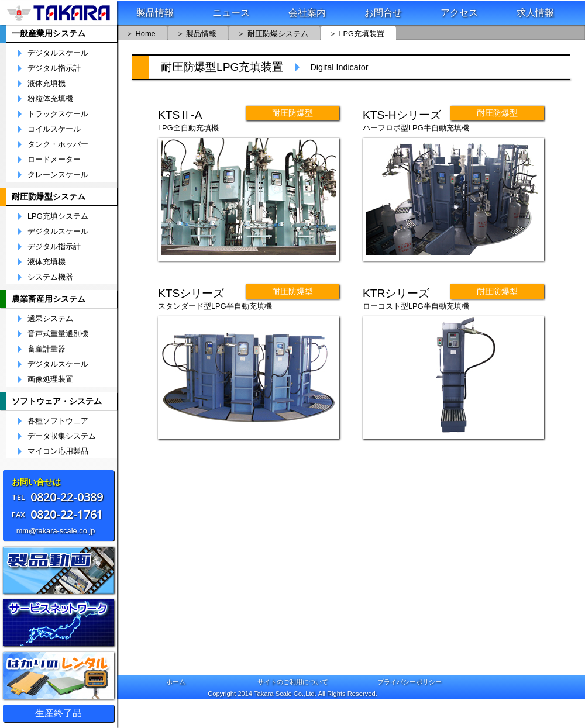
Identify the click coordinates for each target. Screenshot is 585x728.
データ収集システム (62, 436)
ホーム (176, 682)
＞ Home (141, 34)
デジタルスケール (58, 53)
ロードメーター (54, 160)
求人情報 (535, 13)
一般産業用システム (49, 33)
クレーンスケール (58, 175)
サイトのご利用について (293, 682)
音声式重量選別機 (58, 334)
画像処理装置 (50, 379)
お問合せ (383, 13)
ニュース (231, 13)
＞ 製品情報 (197, 34)
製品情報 (155, 13)
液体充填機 (47, 84)
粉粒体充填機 (50, 99)
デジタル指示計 (54, 68)
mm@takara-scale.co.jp (56, 531)
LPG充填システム (58, 216)
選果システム (50, 319)
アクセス (459, 13)
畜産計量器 (47, 349)
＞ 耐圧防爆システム (273, 34)
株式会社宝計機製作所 (58, 13)
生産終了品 (58, 713)
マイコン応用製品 (58, 451)
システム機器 (50, 277)
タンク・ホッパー (58, 144)
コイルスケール (54, 129)
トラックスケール (58, 114)
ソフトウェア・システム (57, 401)
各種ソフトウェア (58, 421)
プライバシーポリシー (409, 682)
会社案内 (307, 13)
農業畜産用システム (49, 299)
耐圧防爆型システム (49, 196)
